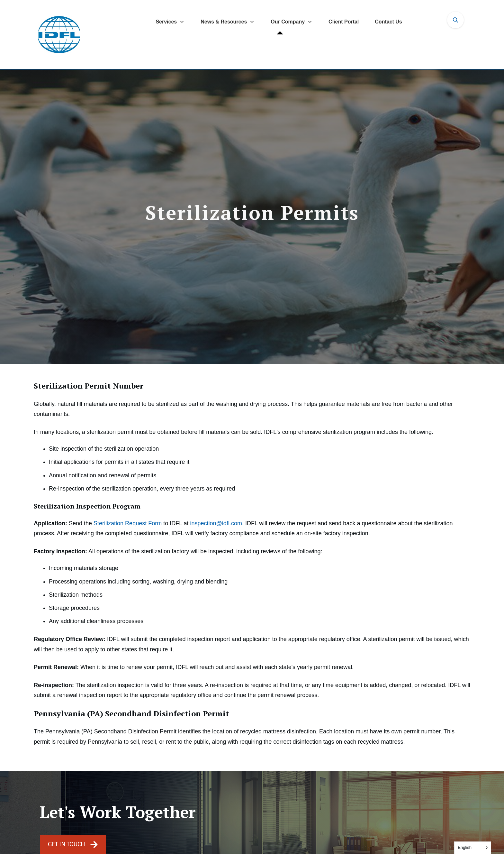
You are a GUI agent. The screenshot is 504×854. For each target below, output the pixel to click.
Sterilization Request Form (128, 523)
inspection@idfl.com (216, 523)
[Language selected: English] (473, 848)
